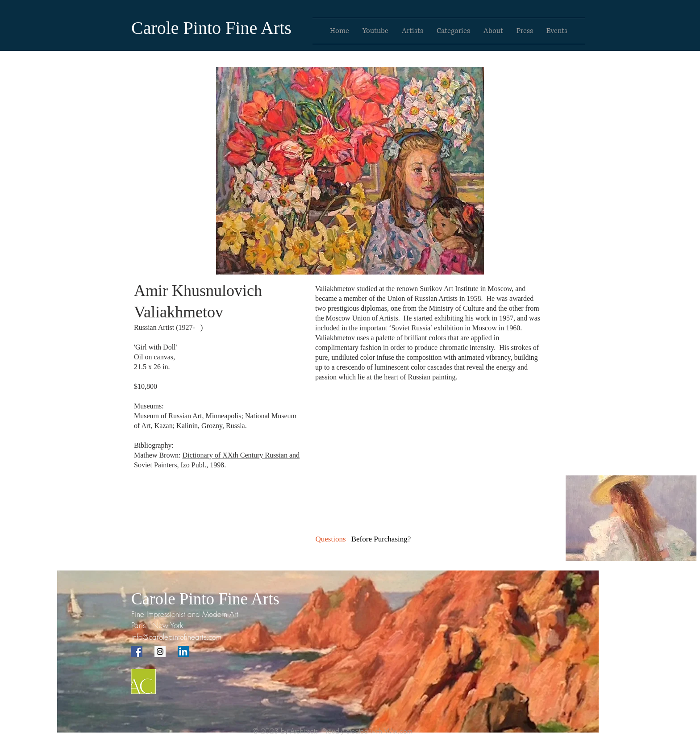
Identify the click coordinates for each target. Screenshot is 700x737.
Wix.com (398, 731)
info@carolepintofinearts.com (176, 637)
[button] (381, 539)
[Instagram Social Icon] (160, 652)
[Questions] (331, 539)
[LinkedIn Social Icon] (183, 652)
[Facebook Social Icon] (137, 652)
